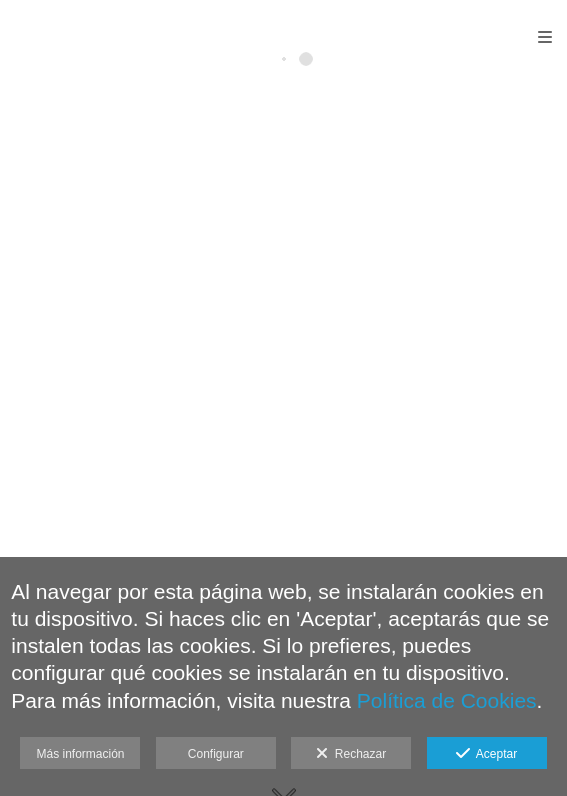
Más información (80, 754)
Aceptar (486, 754)
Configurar (216, 754)
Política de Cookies (447, 700)
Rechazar (351, 754)
